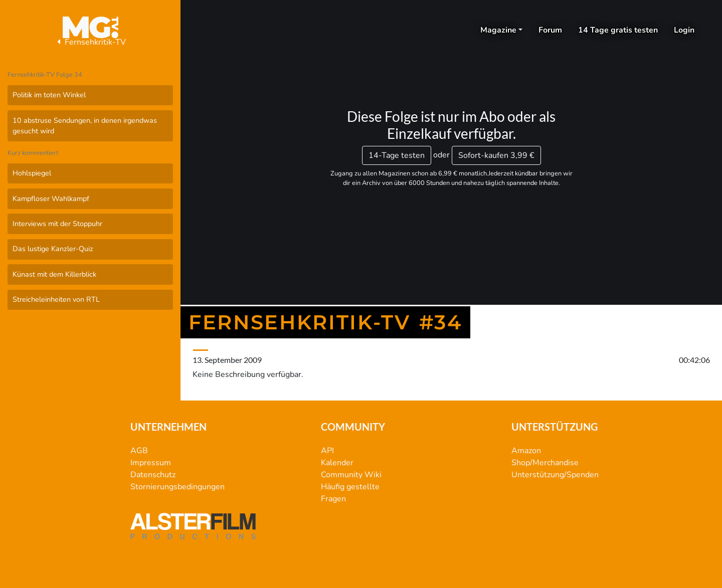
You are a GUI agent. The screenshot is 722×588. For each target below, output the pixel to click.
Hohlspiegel (32, 173)
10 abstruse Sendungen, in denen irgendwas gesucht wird (85, 126)
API (327, 451)
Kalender (337, 463)
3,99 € (496, 155)
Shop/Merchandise (545, 463)
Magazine (498, 30)
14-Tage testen (397, 155)
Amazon (526, 451)
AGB (139, 451)
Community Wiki (351, 475)
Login (684, 30)
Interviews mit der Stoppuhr (57, 224)
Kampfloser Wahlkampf (51, 199)
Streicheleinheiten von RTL (56, 299)
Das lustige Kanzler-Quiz (53, 249)
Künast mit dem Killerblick (54, 274)
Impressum (151, 463)
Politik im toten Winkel (49, 95)
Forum (550, 30)
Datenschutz (153, 475)
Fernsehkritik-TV (90, 42)
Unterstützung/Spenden (555, 475)
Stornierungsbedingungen (177, 487)
